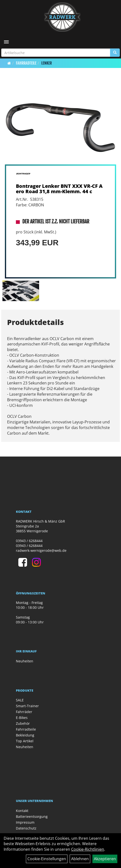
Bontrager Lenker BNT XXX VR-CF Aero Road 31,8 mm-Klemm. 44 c (59, 189)
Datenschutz (26, 828)
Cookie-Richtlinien (88, 849)
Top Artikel (25, 741)
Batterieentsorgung (32, 816)
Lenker (47, 63)
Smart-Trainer (27, 706)
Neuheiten (25, 661)
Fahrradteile (26, 63)
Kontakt (22, 811)
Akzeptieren (105, 859)
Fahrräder (24, 712)
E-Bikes (22, 718)
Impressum (25, 822)
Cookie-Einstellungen (47, 859)
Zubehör (23, 723)
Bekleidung (25, 735)
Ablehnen (80, 859)
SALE (20, 700)
